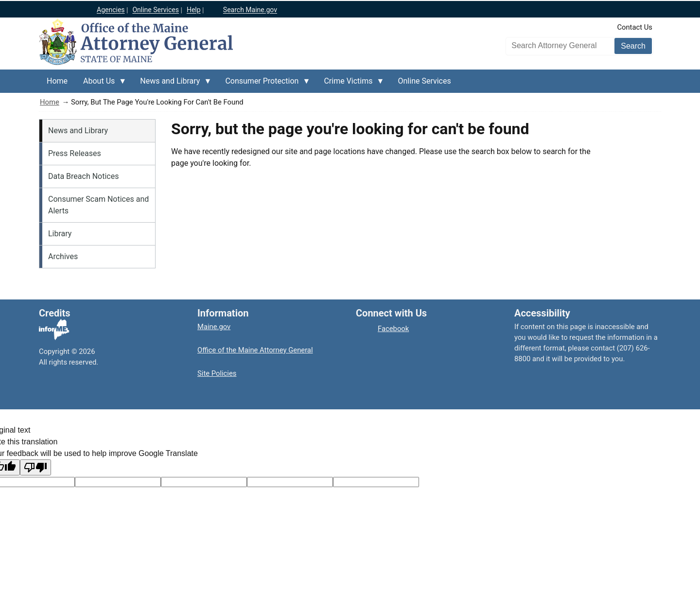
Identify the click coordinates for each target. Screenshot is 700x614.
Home (50, 102)
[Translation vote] (376, 482)
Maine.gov (214, 327)
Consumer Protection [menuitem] (264, 85)
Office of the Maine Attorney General (255, 350)
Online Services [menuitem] (425, 81)
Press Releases (75, 153)
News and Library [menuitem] (172, 85)
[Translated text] (290, 482)
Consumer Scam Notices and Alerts (98, 205)
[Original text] (204, 482)
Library (60, 234)
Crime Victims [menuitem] (350, 85)
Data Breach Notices (83, 176)
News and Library (78, 131)
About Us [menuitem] (101, 85)
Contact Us (635, 27)
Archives (63, 256)
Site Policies (217, 373)
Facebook (393, 329)
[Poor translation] (35, 467)
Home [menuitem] (57, 81)
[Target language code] (118, 482)
